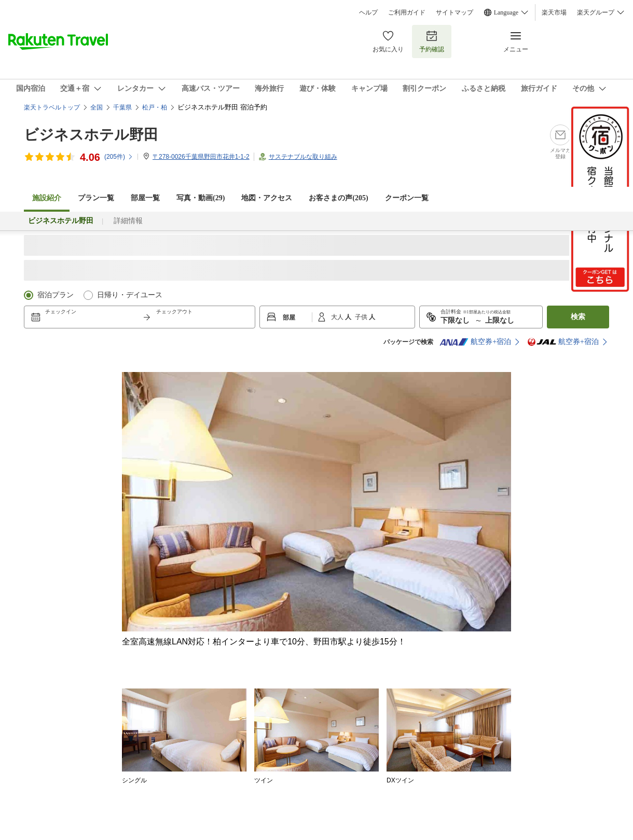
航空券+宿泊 (475, 342)
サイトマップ (455, 12)
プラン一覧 (96, 198)
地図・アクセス (267, 198)
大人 (338, 317)
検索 (578, 317)
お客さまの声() (338, 198)
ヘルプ (368, 12)
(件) (119, 157)
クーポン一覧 (407, 198)
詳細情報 (128, 221)
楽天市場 (554, 12)
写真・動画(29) (201, 198)
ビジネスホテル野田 (91, 135)
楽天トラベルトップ (52, 107)
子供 (362, 317)
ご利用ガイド (407, 12)
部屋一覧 (145, 198)
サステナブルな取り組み (303, 157)
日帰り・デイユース (130, 295)
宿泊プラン (56, 295)
